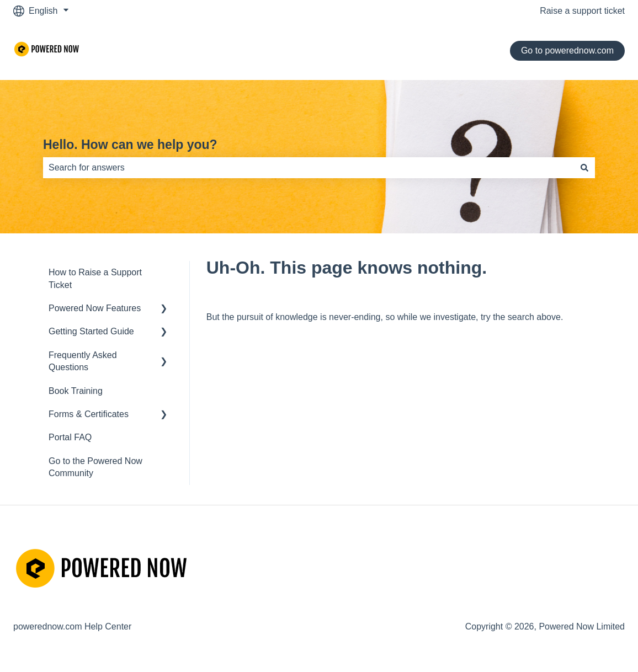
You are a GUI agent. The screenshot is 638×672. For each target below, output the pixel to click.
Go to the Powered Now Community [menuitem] (95, 467)
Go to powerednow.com (567, 50)
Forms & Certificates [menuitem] (89, 414)
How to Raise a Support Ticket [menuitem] (95, 278)
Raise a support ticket (582, 11)
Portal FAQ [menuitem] (70, 437)
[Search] (584, 168)
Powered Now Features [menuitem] (95, 308)
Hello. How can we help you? (130, 145)
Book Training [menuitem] (76, 391)
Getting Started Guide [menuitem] (91, 331)
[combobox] (309, 168)
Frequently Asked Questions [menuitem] (83, 361)
